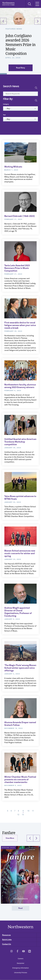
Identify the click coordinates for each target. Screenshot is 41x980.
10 (29, 811)
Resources (22, 935)
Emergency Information (21, 968)
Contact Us (22, 944)
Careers (21, 959)
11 (33, 811)
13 (23, 814)
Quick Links (22, 940)
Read (20, 908)
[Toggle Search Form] (29, 4)
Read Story (20, 68)
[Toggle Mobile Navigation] (37, 4)
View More (10, 838)
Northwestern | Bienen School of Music (8, 4)
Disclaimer (21, 963)
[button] (3, 21)
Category (6, 104)
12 (19, 814)
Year (4, 115)
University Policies (21, 973)
